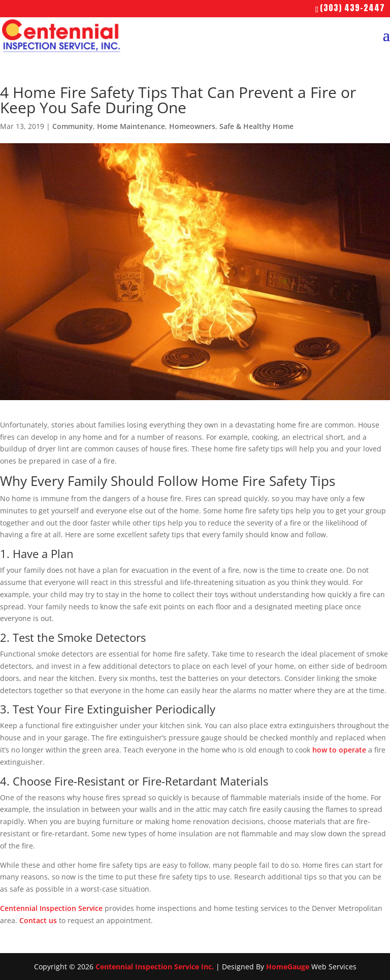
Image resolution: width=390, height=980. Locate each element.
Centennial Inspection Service (51, 908)
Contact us (38, 920)
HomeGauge (288, 967)
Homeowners (192, 126)
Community (73, 126)
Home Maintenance (131, 126)
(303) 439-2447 (352, 8)
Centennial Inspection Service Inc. (155, 967)
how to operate (339, 750)
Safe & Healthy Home (256, 126)
